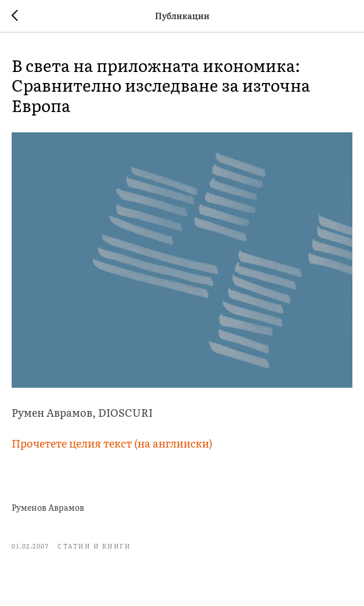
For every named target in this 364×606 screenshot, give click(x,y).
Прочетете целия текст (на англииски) (112, 443)
